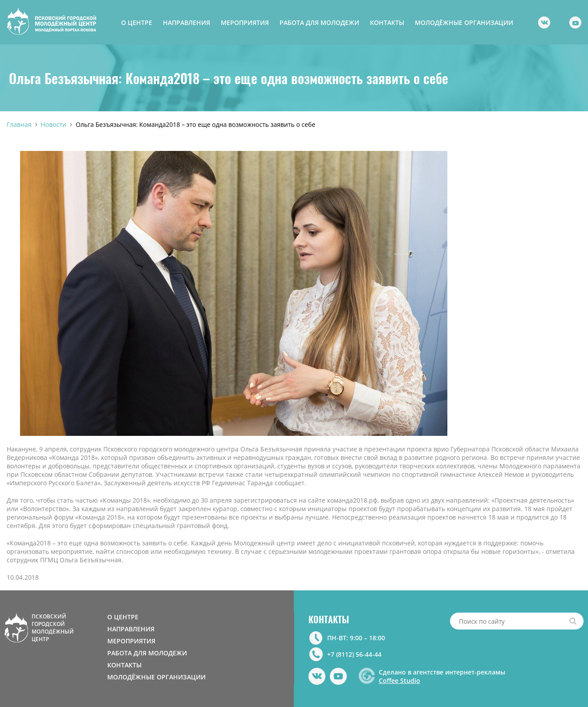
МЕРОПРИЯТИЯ (245, 22)
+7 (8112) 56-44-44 (354, 654)
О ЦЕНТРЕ (137, 22)
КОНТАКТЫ (387, 22)
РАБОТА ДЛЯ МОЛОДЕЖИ (319, 22)
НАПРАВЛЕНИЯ (187, 22)
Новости (54, 124)
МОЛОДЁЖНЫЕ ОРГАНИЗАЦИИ (464, 22)
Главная (19, 124)
